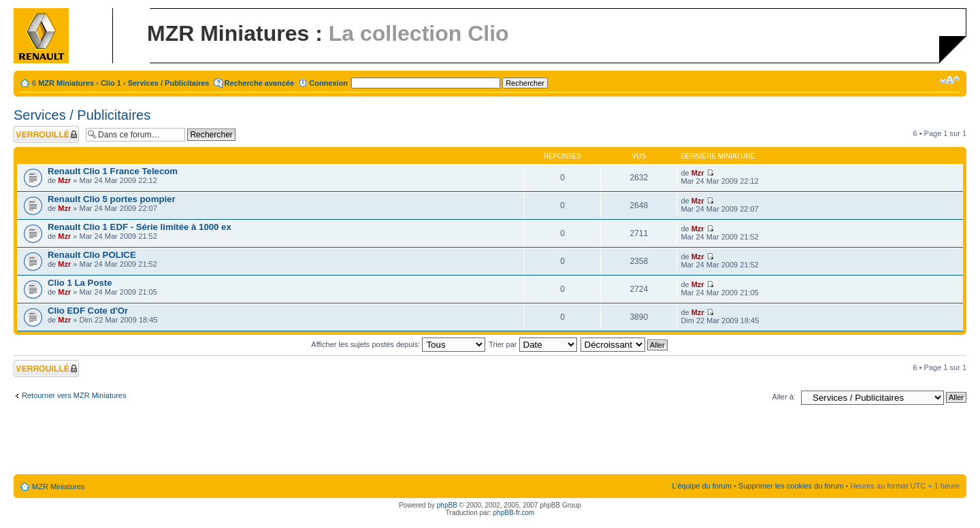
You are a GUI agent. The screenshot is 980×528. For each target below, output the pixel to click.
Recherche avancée (260, 83)
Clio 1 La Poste (80, 283)
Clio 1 (111, 83)
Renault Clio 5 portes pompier (112, 199)
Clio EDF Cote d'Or (88, 311)
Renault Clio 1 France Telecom (113, 171)
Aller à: (784, 397)
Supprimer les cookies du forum (791, 486)
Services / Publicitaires (169, 83)
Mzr (64, 180)
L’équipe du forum (701, 486)
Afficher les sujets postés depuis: (398, 344)
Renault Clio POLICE (92, 255)
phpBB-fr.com (514, 513)
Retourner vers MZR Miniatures (74, 395)
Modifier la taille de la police (950, 80)
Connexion (328, 83)
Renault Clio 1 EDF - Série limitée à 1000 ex (140, 227)
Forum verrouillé (46, 134)
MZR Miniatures (66, 83)
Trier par (533, 344)
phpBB (447, 505)
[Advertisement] (490, 442)
